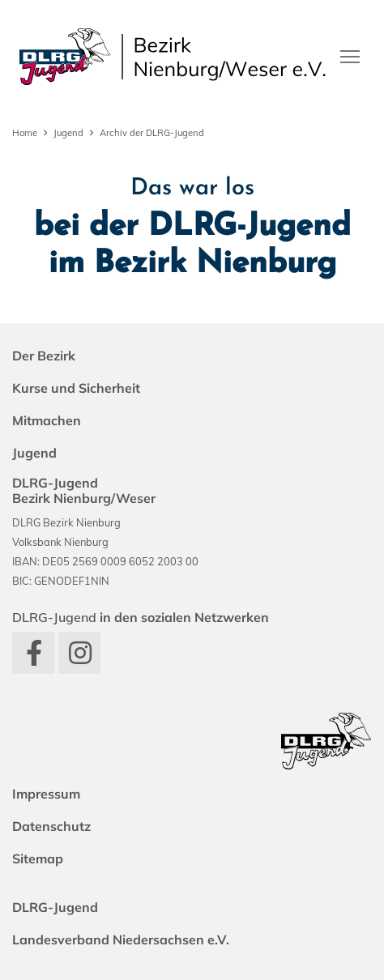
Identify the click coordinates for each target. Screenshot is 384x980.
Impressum (46, 794)
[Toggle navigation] (350, 55)
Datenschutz (51, 826)
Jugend (68, 133)
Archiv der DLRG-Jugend (152, 133)
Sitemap (38, 859)
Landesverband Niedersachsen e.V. (121, 940)
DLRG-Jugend (55, 907)
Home (25, 133)
